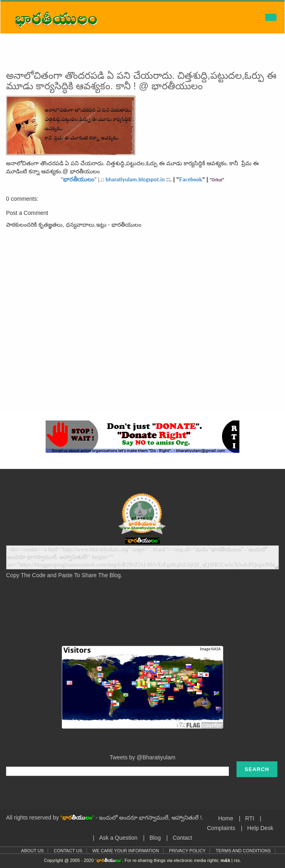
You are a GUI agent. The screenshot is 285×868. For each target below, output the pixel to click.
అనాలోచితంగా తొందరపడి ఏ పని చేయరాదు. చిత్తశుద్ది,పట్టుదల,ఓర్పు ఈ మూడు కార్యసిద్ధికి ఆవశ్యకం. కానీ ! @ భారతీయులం (141, 81)
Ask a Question (118, 838)
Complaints (221, 828)
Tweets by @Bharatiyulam (143, 757)
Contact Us (68, 851)
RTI (249, 818)
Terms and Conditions (243, 851)
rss (237, 860)
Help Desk (260, 828)
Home (225, 818)
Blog (155, 838)
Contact (182, 838)
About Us (32, 851)
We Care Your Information (126, 851)
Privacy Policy (188, 851)
